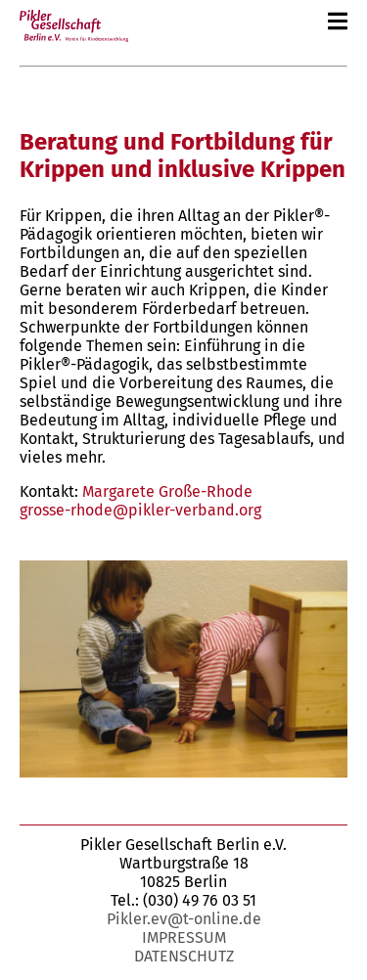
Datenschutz (184, 956)
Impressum (184, 937)
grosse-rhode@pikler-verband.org (140, 510)
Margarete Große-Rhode (167, 491)
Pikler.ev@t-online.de (184, 919)
